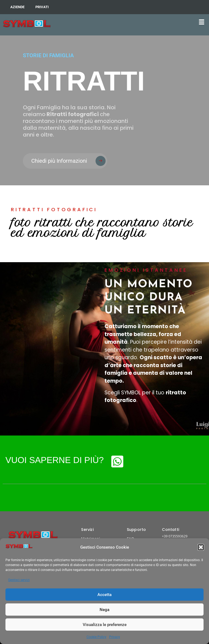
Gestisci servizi (19, 580)
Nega (104, 610)
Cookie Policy (96, 637)
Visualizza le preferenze (105, 625)
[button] (201, 547)
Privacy (115, 637)
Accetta (104, 595)
